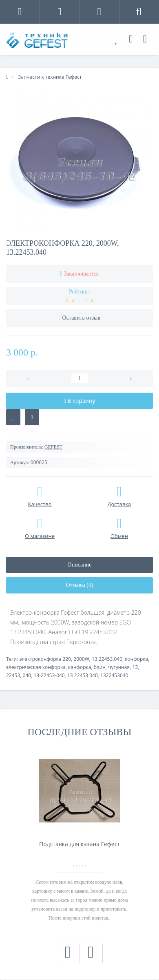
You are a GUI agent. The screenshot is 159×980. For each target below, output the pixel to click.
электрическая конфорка (36, 667)
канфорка (79, 667)
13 (135, 667)
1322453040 (114, 675)
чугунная (119, 667)
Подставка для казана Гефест (79, 844)
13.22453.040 (107, 659)
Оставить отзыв (82, 318)
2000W (81, 659)
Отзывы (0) (79, 585)
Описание (80, 565)
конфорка (136, 659)
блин (100, 667)
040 (27, 675)
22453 (13, 675)
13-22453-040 (49, 675)
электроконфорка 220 (45, 659)
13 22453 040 (83, 675)
